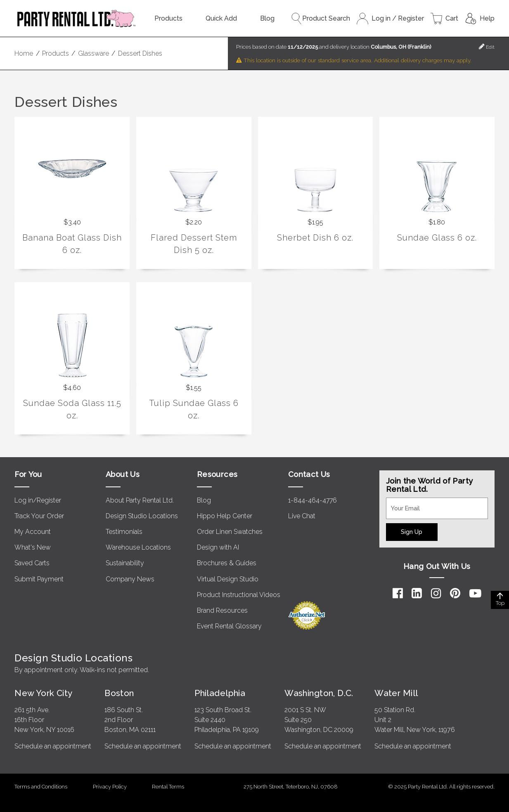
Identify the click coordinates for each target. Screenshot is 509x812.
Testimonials (124, 532)
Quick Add (221, 18)
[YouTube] (475, 593)
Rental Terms (168, 787)
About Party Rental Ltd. (140, 500)
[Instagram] (436, 593)
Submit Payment (39, 579)
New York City (43, 693)
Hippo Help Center (225, 516)
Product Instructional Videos (239, 595)
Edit (487, 46)
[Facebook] (398, 593)
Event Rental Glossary (229, 626)
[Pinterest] (455, 593)
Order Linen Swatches (230, 532)
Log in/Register (38, 500)
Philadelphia (220, 693)
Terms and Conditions (41, 787)
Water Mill (396, 693)
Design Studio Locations (142, 516)
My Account (33, 532)
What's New (33, 547)
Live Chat (302, 516)
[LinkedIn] (417, 593)
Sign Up (412, 532)
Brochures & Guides (227, 563)
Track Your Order (39, 516)
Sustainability (125, 563)
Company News (130, 579)
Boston (119, 693)
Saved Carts (32, 563)
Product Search (320, 19)
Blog (267, 18)
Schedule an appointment (53, 746)
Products (168, 18)
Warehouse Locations (138, 547)
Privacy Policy (110, 787)
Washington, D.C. (319, 693)
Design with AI (218, 547)
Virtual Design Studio (228, 579)
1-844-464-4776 (313, 500)
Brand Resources (222, 610)
